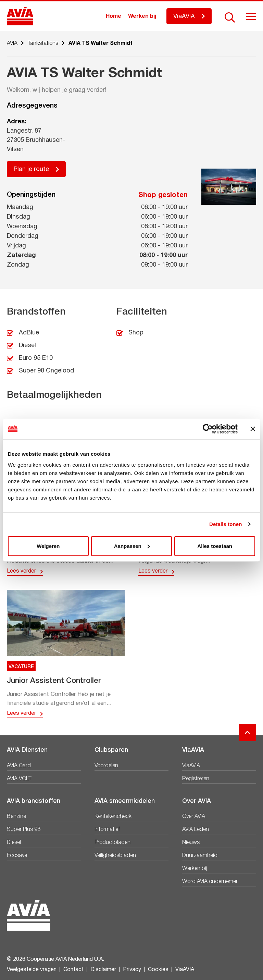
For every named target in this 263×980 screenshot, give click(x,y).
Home (114, 16)
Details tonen (226, 524)
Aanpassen (132, 546)
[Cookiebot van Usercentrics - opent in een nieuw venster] (208, 429)
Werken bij (142, 16)
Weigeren (48, 546)
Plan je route (31, 169)
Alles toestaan (215, 546)
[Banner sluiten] (253, 429)
